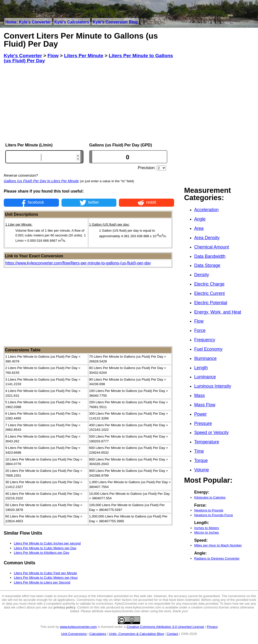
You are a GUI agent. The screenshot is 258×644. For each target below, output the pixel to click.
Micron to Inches (207, 532)
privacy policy (65, 607)
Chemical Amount (212, 247)
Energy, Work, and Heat (218, 312)
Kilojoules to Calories (210, 497)
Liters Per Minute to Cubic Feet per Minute (45, 573)
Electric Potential (211, 303)
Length (201, 368)
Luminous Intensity (213, 386)
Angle (200, 219)
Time (199, 451)
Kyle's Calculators (72, 22)
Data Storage (207, 265)
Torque (201, 461)
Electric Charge (209, 284)
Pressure (203, 423)
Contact (172, 634)
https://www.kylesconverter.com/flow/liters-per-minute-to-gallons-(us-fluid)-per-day (78, 263)
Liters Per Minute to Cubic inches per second (47, 543)
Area (199, 228)
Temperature (207, 442)
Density (202, 275)
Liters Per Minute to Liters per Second (42, 582)
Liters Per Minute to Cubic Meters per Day (45, 548)
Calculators (98, 634)
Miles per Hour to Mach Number (218, 545)
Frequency (205, 340)
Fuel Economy (208, 349)
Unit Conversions (74, 634)
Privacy (212, 627)
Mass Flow (205, 405)
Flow (199, 321)
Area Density (207, 238)
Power (201, 414)
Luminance (205, 377)
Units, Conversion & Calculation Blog (136, 634)
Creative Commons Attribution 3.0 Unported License (165, 627)
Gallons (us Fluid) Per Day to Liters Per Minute (41, 181)
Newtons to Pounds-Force (214, 515)
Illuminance (205, 358)
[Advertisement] (89, 103)
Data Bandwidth (210, 256)
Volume (202, 470)
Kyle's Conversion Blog (115, 22)
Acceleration (206, 210)
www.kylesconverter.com (78, 627)
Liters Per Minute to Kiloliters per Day (42, 553)
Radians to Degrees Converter (217, 558)
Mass (200, 395)
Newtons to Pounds (209, 510)
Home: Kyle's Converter (28, 22)
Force (200, 330)
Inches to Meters (207, 528)
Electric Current (209, 293)
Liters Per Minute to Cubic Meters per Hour (46, 578)
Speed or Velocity (212, 433)
